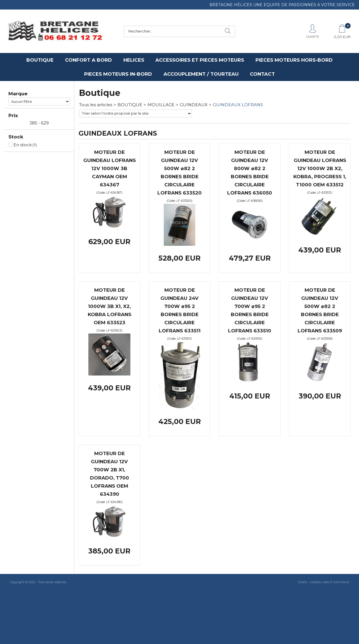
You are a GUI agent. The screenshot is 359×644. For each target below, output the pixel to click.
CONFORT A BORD (88, 60)
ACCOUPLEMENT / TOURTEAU (201, 74)
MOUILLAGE (161, 105)
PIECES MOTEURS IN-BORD (118, 74)
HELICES (134, 60)
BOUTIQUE (40, 60)
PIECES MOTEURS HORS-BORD (294, 60)
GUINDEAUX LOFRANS (238, 105)
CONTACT (262, 74)
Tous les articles (96, 105)
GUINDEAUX (194, 105)
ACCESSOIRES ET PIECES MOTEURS (200, 60)
